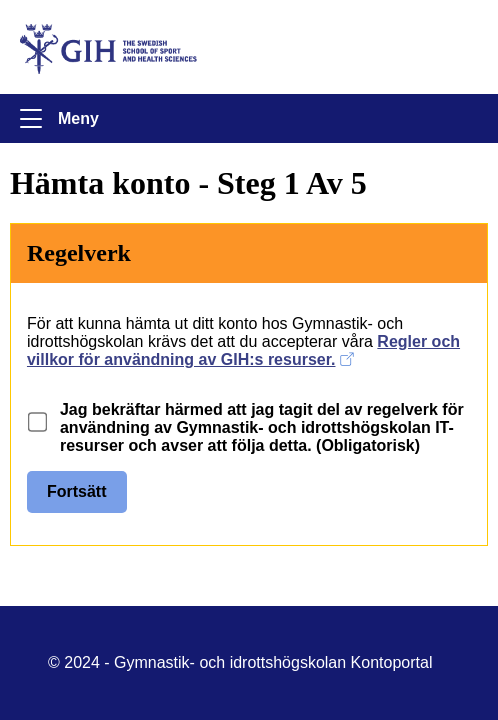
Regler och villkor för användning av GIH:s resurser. (243, 350)
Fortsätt (77, 491)
